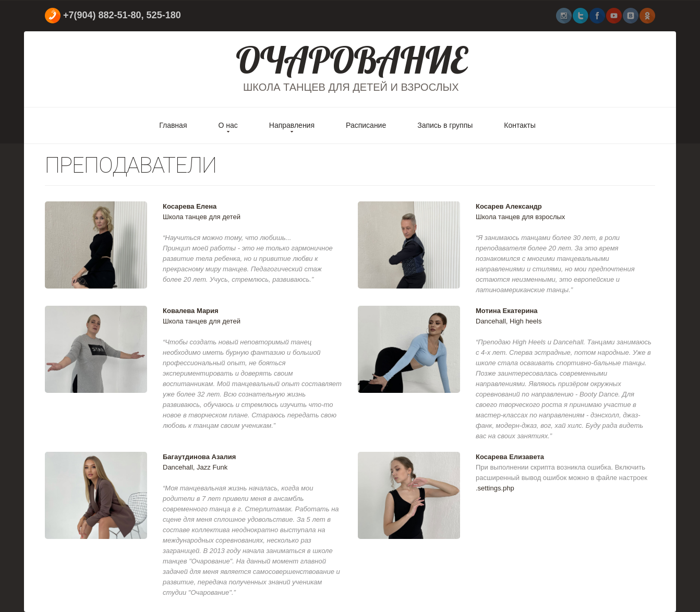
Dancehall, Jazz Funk (195, 467)
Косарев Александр (509, 206)
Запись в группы (445, 125)
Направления (292, 125)
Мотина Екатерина (507, 311)
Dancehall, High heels (509, 321)
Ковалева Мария (191, 311)
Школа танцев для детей (202, 217)
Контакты (520, 125)
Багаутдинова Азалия (199, 457)
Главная (173, 125)
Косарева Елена (190, 206)
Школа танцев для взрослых (520, 217)
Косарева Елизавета (510, 457)
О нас (228, 125)
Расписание (366, 125)
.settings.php (495, 488)
